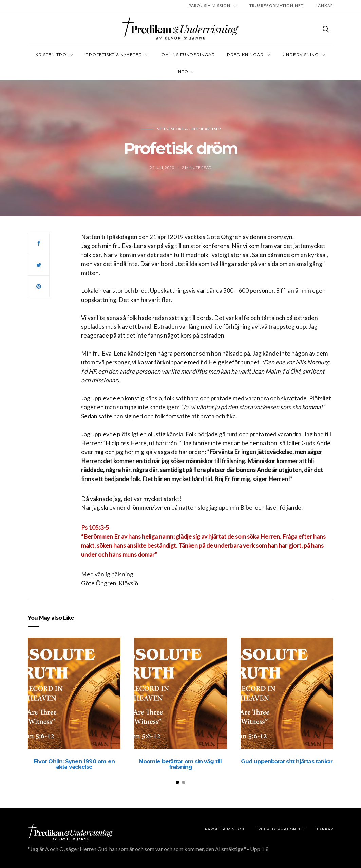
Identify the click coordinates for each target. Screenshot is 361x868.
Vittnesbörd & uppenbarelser (189, 129)
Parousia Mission (210, 6)
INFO (183, 71)
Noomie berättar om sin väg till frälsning (180, 764)
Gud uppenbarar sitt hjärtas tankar (287, 762)
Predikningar (245, 55)
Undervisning (301, 55)
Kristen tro (51, 55)
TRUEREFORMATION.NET (277, 6)
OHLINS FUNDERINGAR (188, 55)
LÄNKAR (324, 6)
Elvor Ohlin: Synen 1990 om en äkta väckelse (74, 764)
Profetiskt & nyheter (114, 55)
